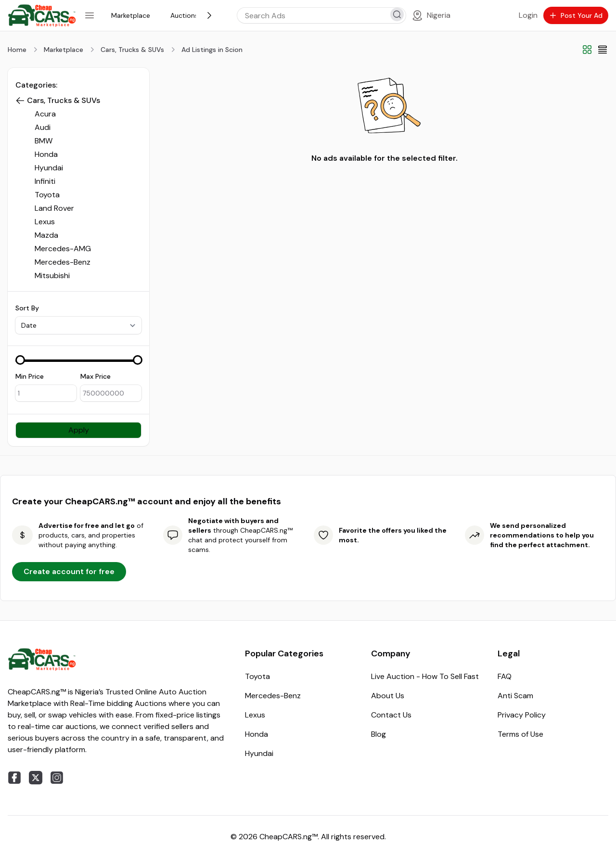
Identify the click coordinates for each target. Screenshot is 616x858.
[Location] (431, 15)
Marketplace (64, 50)
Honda (46, 154)
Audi (43, 127)
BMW (44, 141)
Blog (379, 734)
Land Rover (54, 208)
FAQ (505, 676)
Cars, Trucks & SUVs (132, 50)
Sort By (27, 308)
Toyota (47, 195)
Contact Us (391, 715)
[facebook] (14, 778)
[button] (20, 101)
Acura (45, 114)
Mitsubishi (52, 275)
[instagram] (57, 778)
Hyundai (49, 168)
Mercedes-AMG (63, 249)
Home (17, 50)
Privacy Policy (522, 715)
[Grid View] (587, 50)
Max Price (96, 376)
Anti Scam (515, 696)
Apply (79, 430)
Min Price (30, 376)
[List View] (603, 50)
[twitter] (36, 778)
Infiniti (45, 181)
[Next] (209, 15)
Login (528, 15)
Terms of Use (520, 734)
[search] (397, 14)
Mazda (46, 235)
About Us (388, 696)
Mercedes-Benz (63, 262)
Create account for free (69, 571)
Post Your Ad (576, 15)
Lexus (45, 222)
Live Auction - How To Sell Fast (425, 676)
